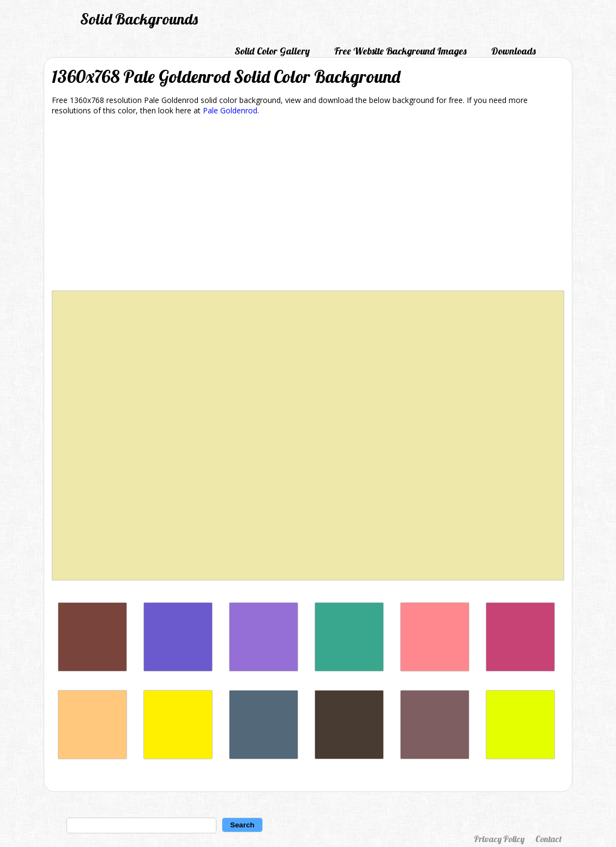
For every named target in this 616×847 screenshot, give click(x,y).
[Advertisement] (308, 205)
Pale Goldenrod (230, 110)
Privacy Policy (499, 839)
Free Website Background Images (400, 51)
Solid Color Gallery (272, 51)
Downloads (514, 51)
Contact (548, 839)
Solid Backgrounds (139, 19)
